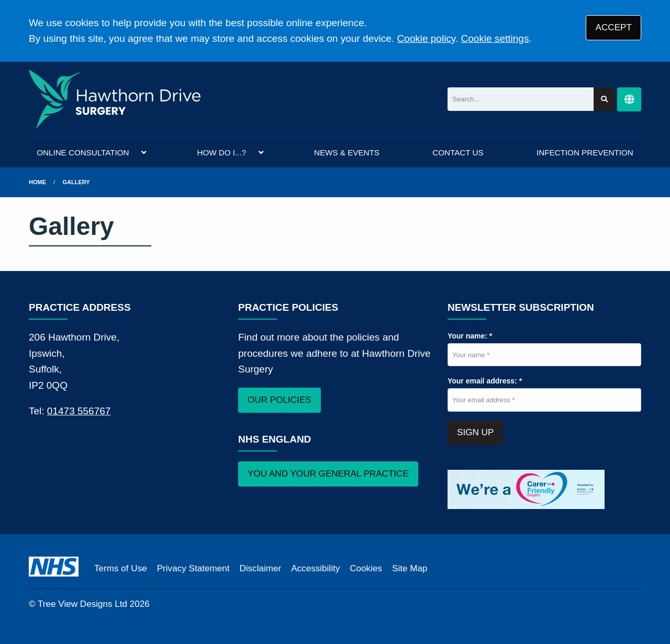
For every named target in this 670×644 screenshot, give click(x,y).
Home (37, 182)
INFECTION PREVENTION (585, 152)
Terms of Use (121, 568)
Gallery (76, 182)
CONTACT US (458, 152)
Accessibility (315, 568)
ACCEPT (614, 27)
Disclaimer (260, 568)
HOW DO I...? (221, 152)
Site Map (410, 568)
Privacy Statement (193, 568)
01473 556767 (79, 411)
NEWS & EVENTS (347, 152)
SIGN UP (475, 432)
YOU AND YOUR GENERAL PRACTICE (328, 474)
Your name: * (470, 336)
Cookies (366, 568)
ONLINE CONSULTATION (83, 152)
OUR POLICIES (280, 400)
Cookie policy (426, 38)
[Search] (521, 99)
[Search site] (604, 99)
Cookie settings (495, 38)
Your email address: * (485, 381)
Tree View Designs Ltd (82, 604)
